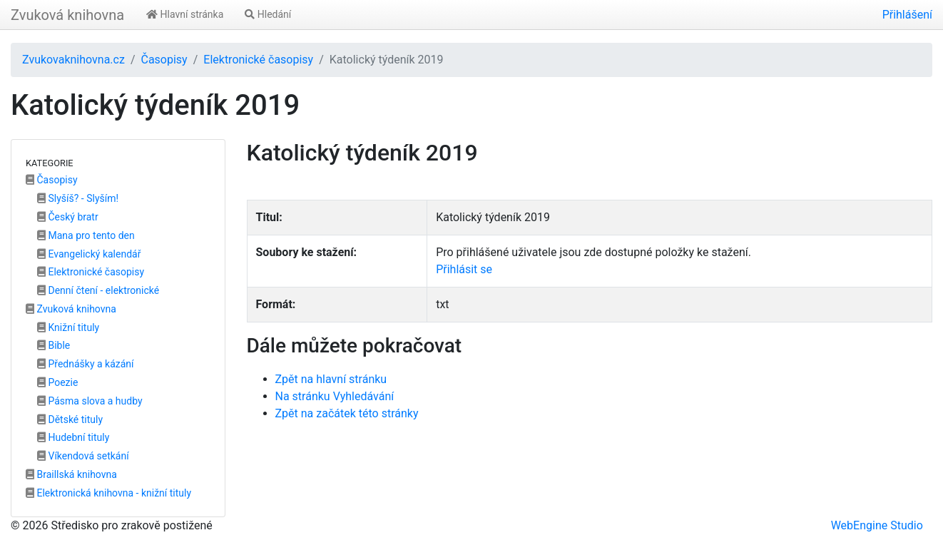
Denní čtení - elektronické (98, 290)
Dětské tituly (70, 419)
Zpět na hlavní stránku (331, 379)
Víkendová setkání (83, 456)
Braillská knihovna (71, 474)
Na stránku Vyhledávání (335, 396)
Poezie (57, 382)
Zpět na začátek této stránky (347, 413)
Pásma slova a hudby (90, 401)
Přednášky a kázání (86, 364)
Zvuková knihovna (67, 15)
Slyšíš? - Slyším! (78, 198)
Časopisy (164, 60)
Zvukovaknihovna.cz (73, 60)
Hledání (268, 14)
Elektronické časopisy (258, 60)
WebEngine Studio (877, 525)
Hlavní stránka (185, 14)
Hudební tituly (73, 437)
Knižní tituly (68, 327)
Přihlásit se (464, 269)
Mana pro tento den (86, 235)
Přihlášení (907, 15)
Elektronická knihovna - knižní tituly (108, 493)
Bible (53, 345)
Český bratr (68, 217)
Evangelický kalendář (89, 254)
